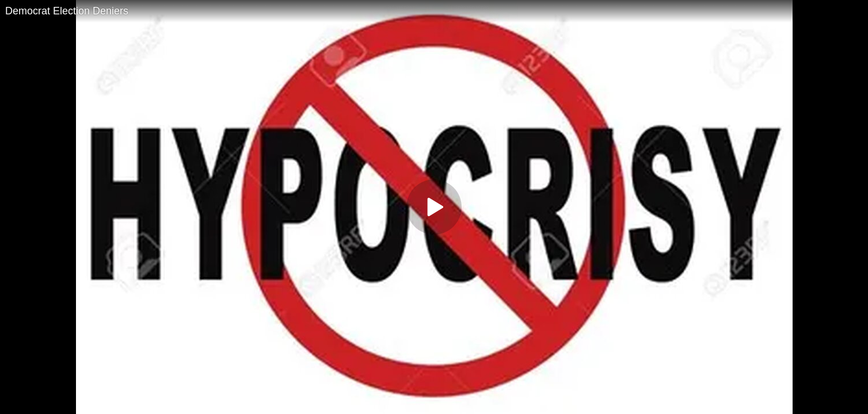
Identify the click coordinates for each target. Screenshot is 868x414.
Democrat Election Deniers (67, 11)
